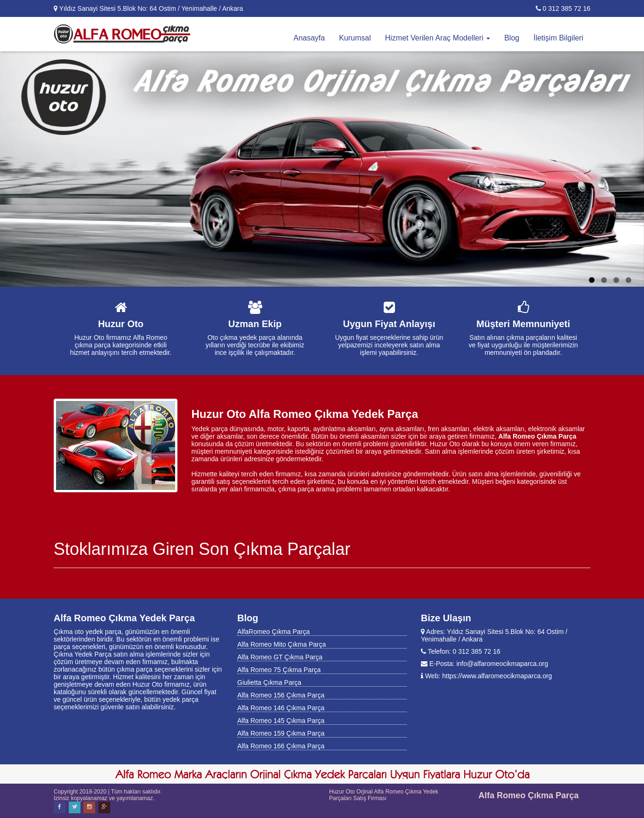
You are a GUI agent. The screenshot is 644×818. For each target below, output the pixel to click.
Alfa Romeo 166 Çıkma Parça (281, 746)
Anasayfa (309, 38)
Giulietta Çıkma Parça (269, 682)
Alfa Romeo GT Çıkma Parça (280, 657)
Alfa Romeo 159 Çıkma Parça (281, 733)
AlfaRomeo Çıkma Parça (274, 632)
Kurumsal (355, 38)
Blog (512, 38)
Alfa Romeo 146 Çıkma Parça (281, 708)
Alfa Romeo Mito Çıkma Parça (282, 644)
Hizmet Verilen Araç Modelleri (438, 38)
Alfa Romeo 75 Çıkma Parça (279, 670)
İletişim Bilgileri (558, 38)
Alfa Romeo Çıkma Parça (528, 795)
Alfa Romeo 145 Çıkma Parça (281, 721)
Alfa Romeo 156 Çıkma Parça (281, 695)
